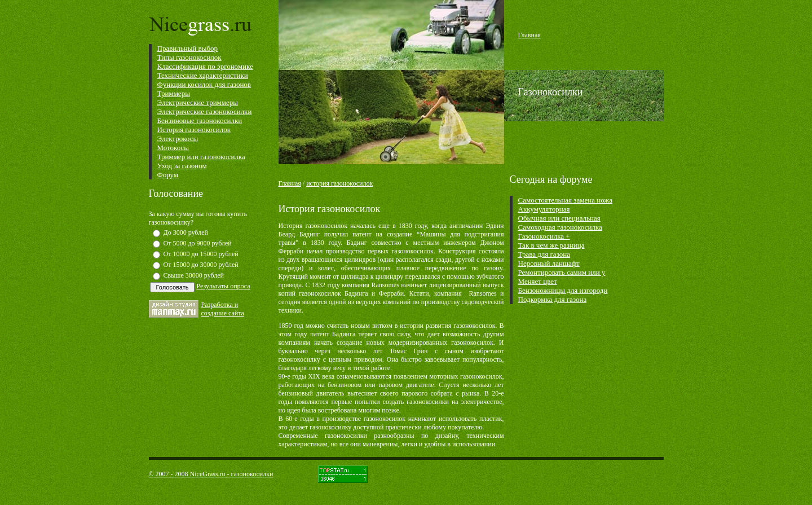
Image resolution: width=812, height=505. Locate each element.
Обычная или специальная (559, 218)
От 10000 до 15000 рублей (201, 254)
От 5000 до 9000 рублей (198, 243)
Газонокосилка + (544, 236)
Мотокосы (173, 148)
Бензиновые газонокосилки (200, 120)
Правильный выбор (188, 48)
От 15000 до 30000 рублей (201, 265)
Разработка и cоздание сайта (223, 309)
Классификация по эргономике (205, 66)
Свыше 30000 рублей (194, 275)
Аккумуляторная (544, 209)
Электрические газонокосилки (205, 111)
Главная (290, 183)
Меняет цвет (538, 281)
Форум (168, 175)
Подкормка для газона (553, 299)
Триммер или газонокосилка (201, 157)
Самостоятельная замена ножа (566, 200)
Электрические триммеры (198, 102)
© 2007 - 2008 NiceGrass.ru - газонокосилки (211, 474)
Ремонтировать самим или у (562, 272)
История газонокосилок (194, 129)
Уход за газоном (182, 166)
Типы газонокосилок (189, 57)
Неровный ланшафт (549, 263)
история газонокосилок (339, 183)
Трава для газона (544, 254)
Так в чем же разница (551, 245)
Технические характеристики (203, 75)
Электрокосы (178, 139)
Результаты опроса (223, 286)
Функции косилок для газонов (204, 84)
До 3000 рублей (186, 232)
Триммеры (174, 93)
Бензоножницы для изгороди (563, 290)
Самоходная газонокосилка (560, 227)
